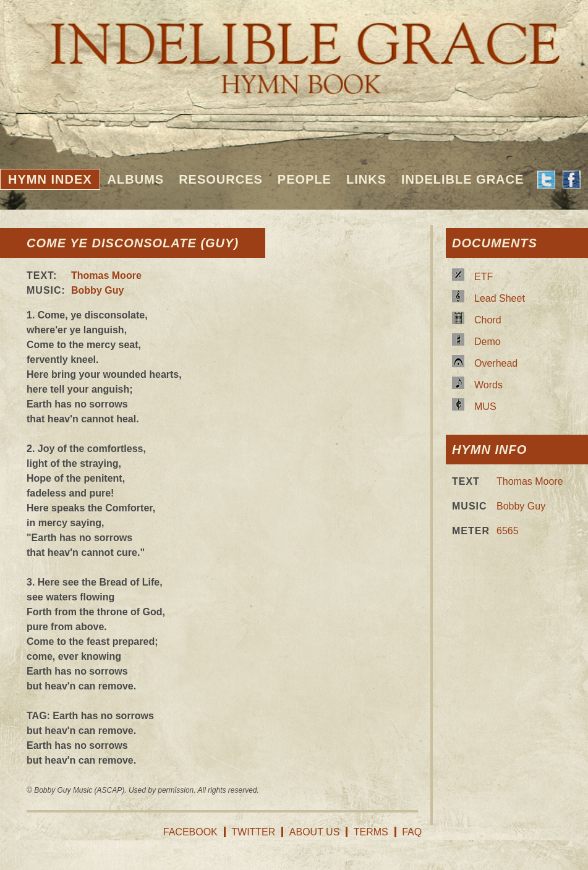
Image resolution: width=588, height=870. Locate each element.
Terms (371, 832)
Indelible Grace (462, 179)
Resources (221, 179)
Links (366, 179)
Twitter (253, 832)
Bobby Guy (97, 290)
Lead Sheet (500, 298)
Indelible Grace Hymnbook (294, 49)
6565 (508, 531)
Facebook (190, 832)
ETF (484, 277)
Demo (488, 342)
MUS (485, 407)
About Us (315, 832)
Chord (488, 320)
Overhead (496, 363)
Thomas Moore (106, 275)
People (305, 179)
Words (488, 385)
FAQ (412, 832)
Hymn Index (50, 179)
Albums (136, 179)
